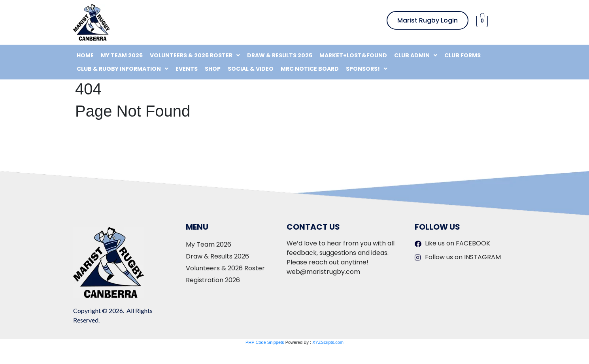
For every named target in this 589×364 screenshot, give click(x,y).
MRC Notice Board (310, 69)
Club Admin (416, 55)
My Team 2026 (122, 55)
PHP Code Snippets (265, 342)
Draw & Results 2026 (280, 55)
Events (187, 69)
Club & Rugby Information (123, 69)
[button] (195, 55)
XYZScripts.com (328, 342)
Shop (213, 69)
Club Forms (463, 55)
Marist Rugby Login (428, 20)
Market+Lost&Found (353, 55)
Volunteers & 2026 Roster (195, 55)
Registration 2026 (213, 280)
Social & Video (251, 69)
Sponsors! (367, 69)
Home (85, 55)
